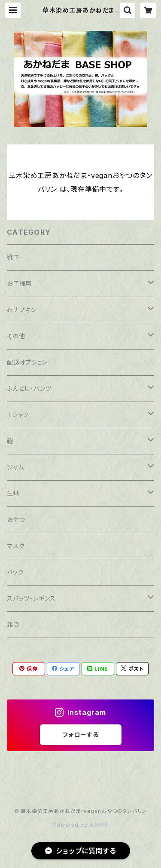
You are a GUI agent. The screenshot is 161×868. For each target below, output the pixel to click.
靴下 (13, 257)
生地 (13, 493)
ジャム (15, 467)
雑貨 (13, 624)
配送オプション (27, 362)
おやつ (16, 520)
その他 (16, 336)
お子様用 (19, 284)
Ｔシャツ (18, 415)
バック (15, 572)
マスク (16, 546)
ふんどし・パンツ (29, 388)
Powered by (81, 825)
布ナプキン (22, 310)
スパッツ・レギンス (31, 598)
